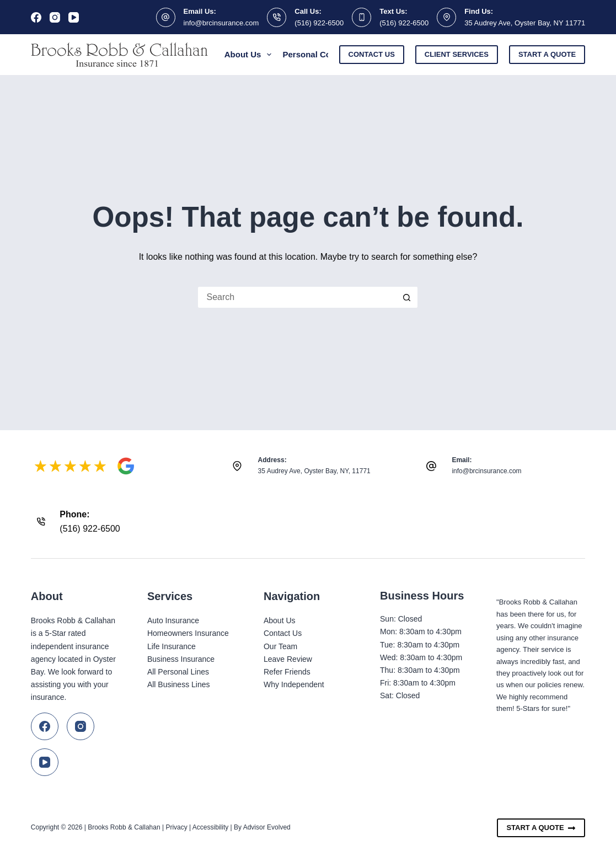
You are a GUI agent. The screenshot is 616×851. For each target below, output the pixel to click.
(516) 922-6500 (319, 23)
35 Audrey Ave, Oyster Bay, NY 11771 (525, 23)
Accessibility (210, 827)
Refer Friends (287, 672)
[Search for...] (297, 297)
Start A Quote (541, 828)
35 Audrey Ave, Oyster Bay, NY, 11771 (314, 471)
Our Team (280, 646)
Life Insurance (172, 646)
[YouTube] (74, 17)
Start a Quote (547, 54)
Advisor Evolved (267, 827)
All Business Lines (179, 684)
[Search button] (407, 297)
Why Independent (294, 684)
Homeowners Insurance (188, 633)
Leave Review (288, 659)
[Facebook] (36, 17)
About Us (250, 55)
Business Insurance (181, 659)
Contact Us (372, 54)
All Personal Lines (178, 672)
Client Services (457, 54)
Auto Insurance (173, 620)
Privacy (176, 827)
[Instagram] (55, 17)
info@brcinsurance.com (221, 23)
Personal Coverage (327, 55)
